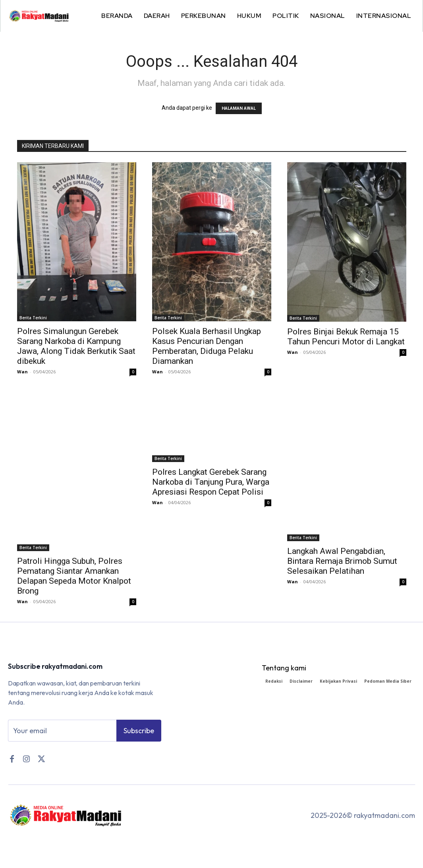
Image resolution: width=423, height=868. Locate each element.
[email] (62, 732)
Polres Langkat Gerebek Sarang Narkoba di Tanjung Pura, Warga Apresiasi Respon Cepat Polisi (211, 482)
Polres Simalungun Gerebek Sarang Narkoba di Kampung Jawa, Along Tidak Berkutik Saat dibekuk (76, 346)
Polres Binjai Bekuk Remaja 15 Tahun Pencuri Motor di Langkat (346, 337)
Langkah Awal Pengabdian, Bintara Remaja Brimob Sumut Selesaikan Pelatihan (342, 561)
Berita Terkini (33, 318)
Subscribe (139, 732)
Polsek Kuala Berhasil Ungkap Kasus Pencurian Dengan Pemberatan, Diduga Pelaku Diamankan (207, 346)
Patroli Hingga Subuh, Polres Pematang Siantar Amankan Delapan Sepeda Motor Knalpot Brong (74, 576)
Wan (22, 372)
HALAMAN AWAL (239, 108)
